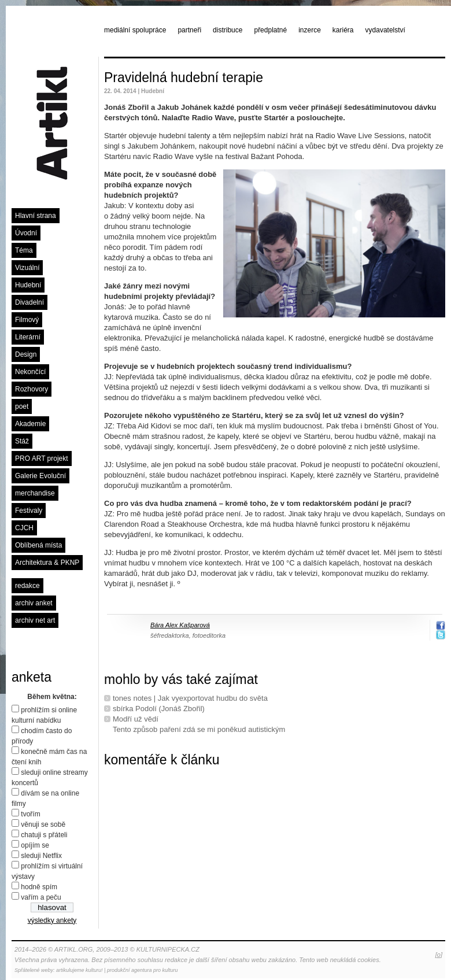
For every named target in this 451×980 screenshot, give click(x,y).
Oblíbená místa (38, 545)
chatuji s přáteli (44, 835)
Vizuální (27, 268)
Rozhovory (32, 389)
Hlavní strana (36, 216)
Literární (28, 337)
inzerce (310, 30)
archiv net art (35, 620)
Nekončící (30, 372)
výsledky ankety (52, 920)
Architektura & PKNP (47, 563)
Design (26, 354)
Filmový (27, 320)
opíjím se (35, 845)
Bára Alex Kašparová (180, 625)
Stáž (22, 441)
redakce (27, 586)
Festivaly (29, 511)
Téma (24, 250)
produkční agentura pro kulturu (143, 970)
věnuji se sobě (43, 824)
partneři (189, 30)
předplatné (270, 30)
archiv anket (34, 603)
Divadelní (29, 302)
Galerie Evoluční (40, 476)
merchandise (35, 493)
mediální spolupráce (135, 30)
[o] (439, 955)
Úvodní (26, 233)
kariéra (343, 30)
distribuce (228, 30)
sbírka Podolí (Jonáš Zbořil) (159, 709)
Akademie (30, 424)
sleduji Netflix (41, 856)
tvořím (30, 814)
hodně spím (39, 887)
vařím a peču (41, 897)
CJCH (24, 528)
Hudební (28, 285)
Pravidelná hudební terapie (184, 77)
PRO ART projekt (42, 458)
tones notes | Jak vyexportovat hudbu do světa (190, 698)
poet (22, 406)
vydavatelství (385, 30)
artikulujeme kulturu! (80, 970)
